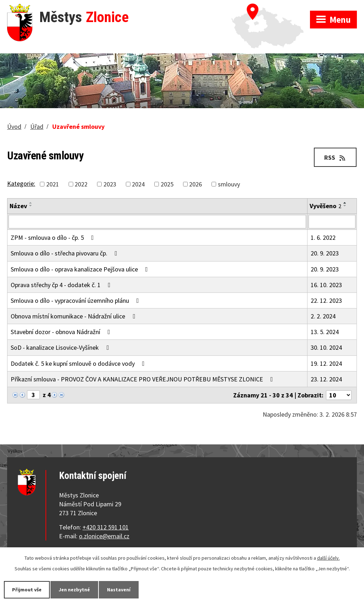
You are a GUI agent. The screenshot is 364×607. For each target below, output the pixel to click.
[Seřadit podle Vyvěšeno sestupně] (345, 206)
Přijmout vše (27, 590)
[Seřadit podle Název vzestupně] (31, 203)
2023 (110, 184)
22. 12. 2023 (326, 300)
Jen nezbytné (74, 590)
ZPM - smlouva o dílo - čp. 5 (54, 237)
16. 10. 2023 (326, 285)
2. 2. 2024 (323, 316)
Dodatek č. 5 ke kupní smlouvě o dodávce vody (79, 363)
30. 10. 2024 (326, 347)
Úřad (37, 126)
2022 (81, 184)
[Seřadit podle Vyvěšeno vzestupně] (345, 203)
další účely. (328, 558)
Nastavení (119, 590)
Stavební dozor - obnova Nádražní (62, 332)
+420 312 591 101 (106, 527)
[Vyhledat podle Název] (157, 222)
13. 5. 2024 (325, 332)
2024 (138, 184)
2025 (167, 184)
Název (18, 206)
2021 (53, 184)
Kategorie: (21, 183)
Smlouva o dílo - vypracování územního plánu (76, 300)
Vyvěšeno (325, 206)
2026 (196, 184)
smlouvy (229, 184)
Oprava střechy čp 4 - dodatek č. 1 (62, 285)
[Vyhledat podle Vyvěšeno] (332, 222)
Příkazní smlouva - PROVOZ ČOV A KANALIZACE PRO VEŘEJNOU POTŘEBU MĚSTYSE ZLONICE (143, 379)
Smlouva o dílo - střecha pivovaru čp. (65, 253)
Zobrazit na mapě (271, 7)
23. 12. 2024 (326, 379)
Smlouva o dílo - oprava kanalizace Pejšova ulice (81, 269)
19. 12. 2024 (326, 363)
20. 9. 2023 (325, 253)
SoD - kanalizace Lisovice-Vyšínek (61, 347)
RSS (335, 157)
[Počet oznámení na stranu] (339, 395)
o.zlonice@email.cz (104, 536)
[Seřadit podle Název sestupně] (31, 206)
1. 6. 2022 (323, 237)
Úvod (14, 126)
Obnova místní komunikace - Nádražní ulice (74, 316)
